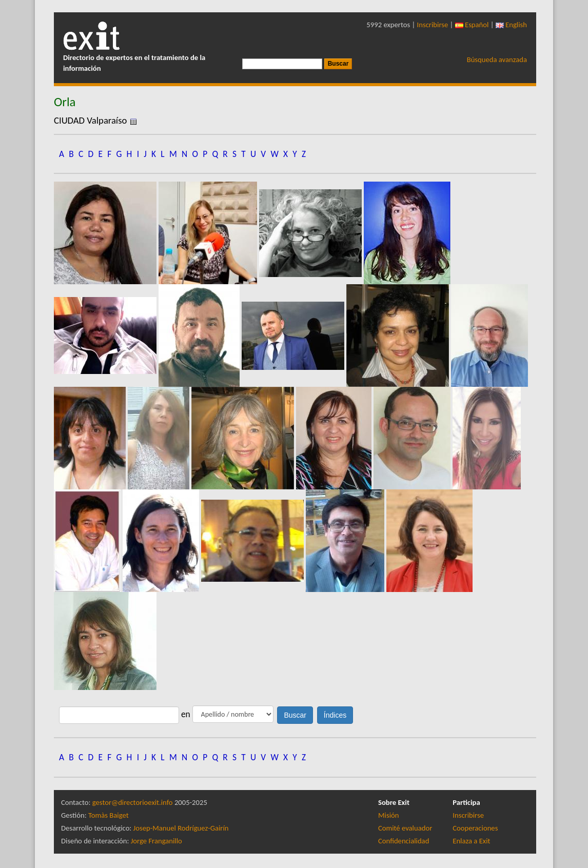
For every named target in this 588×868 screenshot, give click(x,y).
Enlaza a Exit (471, 841)
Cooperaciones (475, 828)
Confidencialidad (404, 841)
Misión (388, 815)
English (511, 25)
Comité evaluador (405, 828)
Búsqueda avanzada (497, 60)
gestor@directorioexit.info (133, 802)
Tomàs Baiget (109, 815)
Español (472, 25)
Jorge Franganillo (156, 841)
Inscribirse (433, 25)
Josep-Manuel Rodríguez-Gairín (181, 828)
